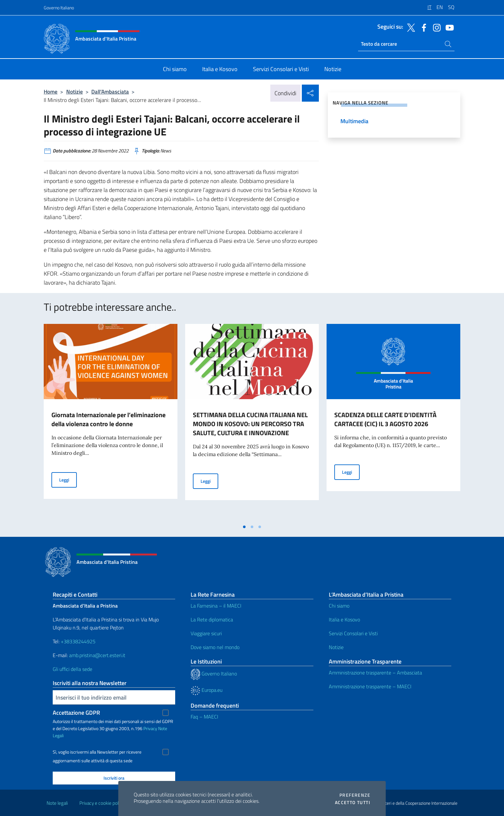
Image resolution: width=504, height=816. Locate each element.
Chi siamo (339, 606)
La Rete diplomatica (212, 619)
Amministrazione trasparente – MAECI (370, 686)
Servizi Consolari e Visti (353, 633)
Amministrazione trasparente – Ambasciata (375, 673)
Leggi (68, 479)
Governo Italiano (59, 8)
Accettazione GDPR (76, 713)
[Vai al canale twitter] (410, 27)
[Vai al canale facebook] (422, 27)
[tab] (244, 527)
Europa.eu (207, 690)
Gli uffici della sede (72, 669)
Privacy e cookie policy (102, 803)
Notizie (75, 92)
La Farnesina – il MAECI (216, 606)
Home (51, 92)
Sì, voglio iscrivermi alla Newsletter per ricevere (97, 752)
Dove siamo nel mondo (215, 647)
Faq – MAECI (204, 717)
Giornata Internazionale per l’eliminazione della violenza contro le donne (108, 419)
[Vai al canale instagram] (435, 27)
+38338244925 (78, 641)
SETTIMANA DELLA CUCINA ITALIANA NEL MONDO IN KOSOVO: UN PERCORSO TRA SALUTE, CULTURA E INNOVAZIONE (250, 424)
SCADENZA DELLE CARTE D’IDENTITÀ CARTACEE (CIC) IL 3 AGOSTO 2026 (385, 419)
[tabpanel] (111, 422)
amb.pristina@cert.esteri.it (98, 655)
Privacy (150, 728)
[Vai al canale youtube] (448, 27)
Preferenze (355, 795)
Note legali (57, 803)
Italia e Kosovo (344, 619)
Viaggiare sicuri (206, 633)
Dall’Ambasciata (110, 92)
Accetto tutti (353, 802)
